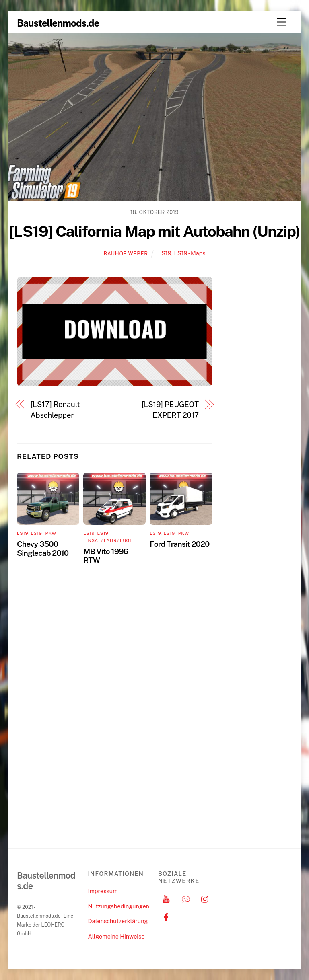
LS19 (165, 253)
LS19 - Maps (190, 253)
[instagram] (205, 898)
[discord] (186, 898)
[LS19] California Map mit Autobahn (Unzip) (155, 231)
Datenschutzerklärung (118, 921)
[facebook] (166, 916)
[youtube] (166, 898)
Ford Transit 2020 (179, 544)
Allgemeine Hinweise (116, 936)
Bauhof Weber (126, 254)
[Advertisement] (259, 397)
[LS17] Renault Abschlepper (55, 410)
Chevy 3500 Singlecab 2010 (43, 549)
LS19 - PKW (43, 533)
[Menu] (281, 22)
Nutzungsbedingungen (118, 906)
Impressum (103, 891)
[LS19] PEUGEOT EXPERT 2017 (170, 410)
